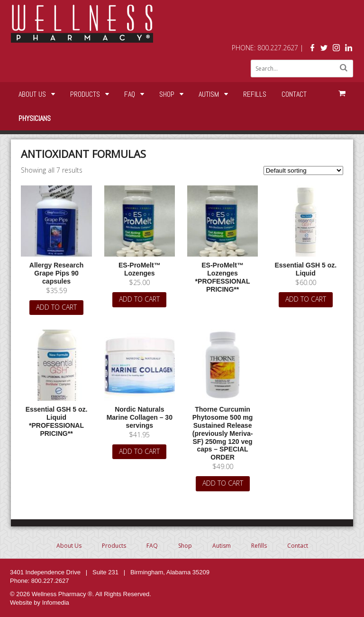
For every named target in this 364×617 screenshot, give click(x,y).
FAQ (130, 94)
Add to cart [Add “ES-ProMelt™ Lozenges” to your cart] (139, 299)
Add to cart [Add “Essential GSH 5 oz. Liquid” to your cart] (306, 299)
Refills (255, 94)
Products (85, 94)
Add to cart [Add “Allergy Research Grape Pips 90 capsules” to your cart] (56, 307)
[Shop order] (303, 170)
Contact (294, 94)
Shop (167, 94)
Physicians (35, 118)
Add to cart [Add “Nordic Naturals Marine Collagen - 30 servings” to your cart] (139, 451)
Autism (209, 94)
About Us (32, 94)
